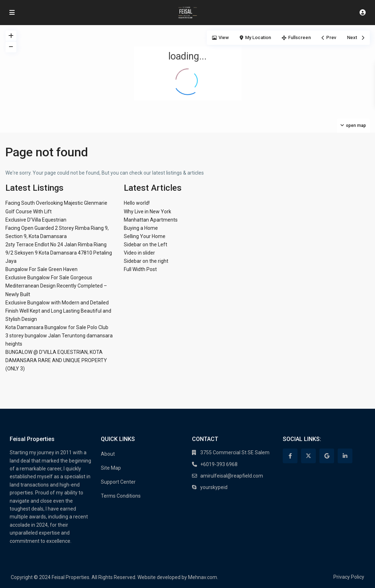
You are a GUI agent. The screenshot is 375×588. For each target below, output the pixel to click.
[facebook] (290, 456)
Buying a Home (141, 228)
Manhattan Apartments (151, 220)
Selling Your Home (145, 236)
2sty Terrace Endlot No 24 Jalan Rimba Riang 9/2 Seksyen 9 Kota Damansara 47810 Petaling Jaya (59, 253)
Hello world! (137, 203)
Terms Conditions (121, 496)
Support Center (118, 482)
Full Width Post (140, 269)
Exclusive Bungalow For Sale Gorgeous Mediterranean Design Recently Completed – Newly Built (56, 286)
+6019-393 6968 (219, 464)
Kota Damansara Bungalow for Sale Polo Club (57, 327)
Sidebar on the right (146, 261)
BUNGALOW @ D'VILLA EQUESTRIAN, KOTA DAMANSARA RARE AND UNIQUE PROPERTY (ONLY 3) (56, 360)
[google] (327, 456)
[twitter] (308, 456)
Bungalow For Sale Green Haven (41, 269)
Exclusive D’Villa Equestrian (36, 220)
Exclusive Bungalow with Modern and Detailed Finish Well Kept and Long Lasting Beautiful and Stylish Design (58, 311)
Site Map (111, 468)
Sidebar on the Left (146, 245)
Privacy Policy (349, 577)
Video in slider (139, 253)
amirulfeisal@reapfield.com (232, 476)
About (108, 454)
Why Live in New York (147, 212)
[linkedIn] (345, 456)
